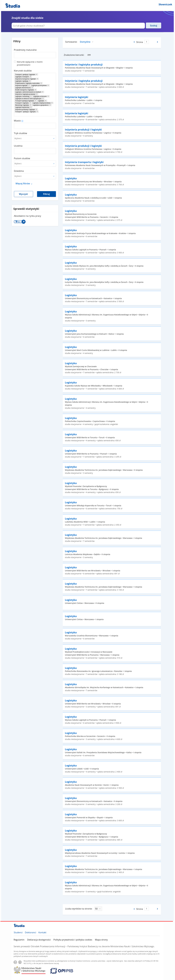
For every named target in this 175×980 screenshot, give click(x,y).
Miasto (17, 121)
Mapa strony (101, 940)
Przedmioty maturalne (25, 50)
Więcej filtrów (23, 184)
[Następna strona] (158, 42)
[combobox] (35, 54)
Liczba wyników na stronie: (79, 909)
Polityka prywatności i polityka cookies (73, 940)
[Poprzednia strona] (134, 42)
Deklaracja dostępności (39, 940)
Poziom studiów (22, 158)
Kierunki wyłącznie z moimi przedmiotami (30, 63)
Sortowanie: (71, 42)
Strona (140, 42)
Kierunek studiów (23, 71)
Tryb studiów (21, 133)
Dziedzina (19, 171)
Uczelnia (18, 146)
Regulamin (19, 940)
